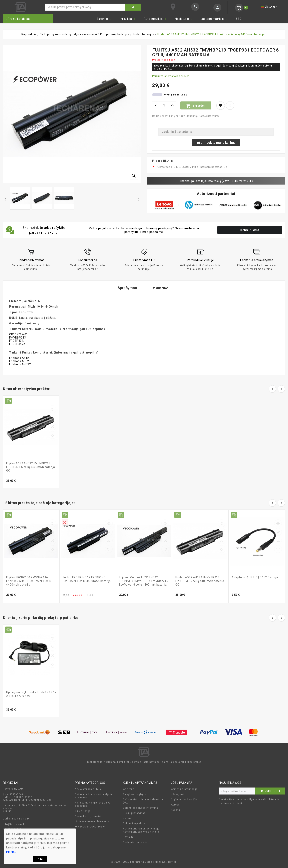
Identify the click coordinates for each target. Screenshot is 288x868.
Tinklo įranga (83, 811)
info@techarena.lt (14, 824)
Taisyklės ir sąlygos (135, 794)
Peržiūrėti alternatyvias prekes (171, 76)
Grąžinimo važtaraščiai (185, 799)
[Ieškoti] (85, 7)
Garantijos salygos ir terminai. (141, 808)
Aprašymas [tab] (124, 288)
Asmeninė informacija (184, 789)
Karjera (127, 818)
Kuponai (176, 810)
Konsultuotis (250, 230)
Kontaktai (129, 837)
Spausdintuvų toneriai (88, 816)
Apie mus (129, 789)
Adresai (176, 805)
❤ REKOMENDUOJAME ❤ (90, 827)
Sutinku (40, 859)
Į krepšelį (196, 106)
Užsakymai (178, 794)
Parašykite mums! (210, 116)
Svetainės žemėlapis (135, 842)
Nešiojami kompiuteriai (89, 789)
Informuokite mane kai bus (216, 143)
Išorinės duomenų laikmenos (92, 821)
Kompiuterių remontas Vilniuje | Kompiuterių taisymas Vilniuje (142, 830)
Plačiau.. (12, 852)
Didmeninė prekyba (134, 823)
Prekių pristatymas (134, 813)
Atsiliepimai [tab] (164, 288)
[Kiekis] (164, 105)
